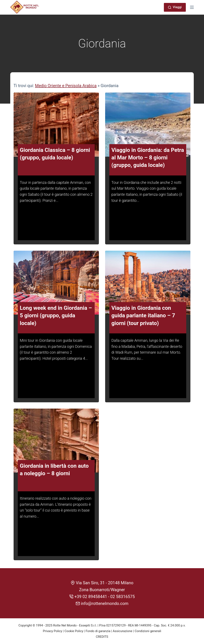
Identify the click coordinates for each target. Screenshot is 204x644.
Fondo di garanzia (98, 631)
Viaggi (175, 7)
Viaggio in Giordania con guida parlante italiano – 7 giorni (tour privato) (143, 320)
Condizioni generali (148, 631)
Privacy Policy (52, 631)
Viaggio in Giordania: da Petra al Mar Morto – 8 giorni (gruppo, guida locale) (148, 162)
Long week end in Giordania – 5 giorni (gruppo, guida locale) (56, 320)
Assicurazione (122, 631)
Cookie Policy (74, 631)
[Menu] (192, 7)
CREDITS (102, 637)
